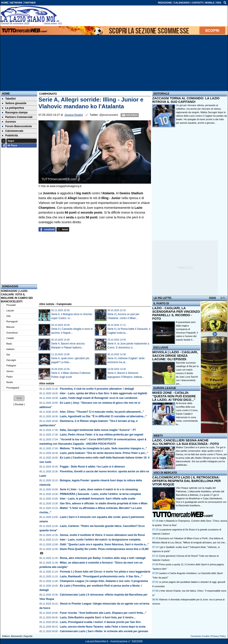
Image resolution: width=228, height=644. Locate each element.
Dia (8, 355)
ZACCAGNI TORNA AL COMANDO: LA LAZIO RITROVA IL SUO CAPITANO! (186, 100)
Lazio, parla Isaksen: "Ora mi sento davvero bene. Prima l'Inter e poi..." (104, 453)
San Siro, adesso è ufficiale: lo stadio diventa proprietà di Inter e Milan (104, 503)
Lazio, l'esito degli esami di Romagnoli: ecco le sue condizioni (99, 398)
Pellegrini (11, 366)
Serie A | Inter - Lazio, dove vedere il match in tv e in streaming (99, 489)
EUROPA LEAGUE (165, 388)
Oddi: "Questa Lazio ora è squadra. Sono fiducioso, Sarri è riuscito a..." (104, 544)
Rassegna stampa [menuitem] (15, 112)
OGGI (212, 298)
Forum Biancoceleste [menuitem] (17, 126)
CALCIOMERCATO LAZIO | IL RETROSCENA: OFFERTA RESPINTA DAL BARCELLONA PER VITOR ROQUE (187, 481)
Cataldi (10, 338)
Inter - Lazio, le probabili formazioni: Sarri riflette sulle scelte (98, 499)
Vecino (10, 371)
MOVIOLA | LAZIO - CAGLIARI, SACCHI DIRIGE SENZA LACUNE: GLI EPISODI (175, 356)
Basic (9, 344)
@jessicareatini (109, 115)
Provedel (11, 305)
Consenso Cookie (200, 636)
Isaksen (10, 349)
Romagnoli (12, 321)
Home (6, 94)
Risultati (19, 404)
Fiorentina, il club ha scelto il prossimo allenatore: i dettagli (97, 389)
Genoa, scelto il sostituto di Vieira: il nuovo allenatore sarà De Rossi (103, 535)
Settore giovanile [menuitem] (14, 103)
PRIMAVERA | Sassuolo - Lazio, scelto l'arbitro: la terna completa (100, 494)
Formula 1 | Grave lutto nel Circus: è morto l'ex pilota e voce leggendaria (105, 572)
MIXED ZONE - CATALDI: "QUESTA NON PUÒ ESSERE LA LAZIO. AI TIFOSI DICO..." (174, 396)
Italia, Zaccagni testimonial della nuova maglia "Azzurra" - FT (98, 430)
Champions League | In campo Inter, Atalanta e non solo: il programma (104, 581)
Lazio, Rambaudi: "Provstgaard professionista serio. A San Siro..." (101, 576)
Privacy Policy (218, 636)
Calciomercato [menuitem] (13, 131)
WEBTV (158, 436)
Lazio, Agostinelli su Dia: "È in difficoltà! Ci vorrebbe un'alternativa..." (103, 416)
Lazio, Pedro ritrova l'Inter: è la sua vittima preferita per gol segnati (102, 435)
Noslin (10, 382)
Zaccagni (11, 360)
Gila (8, 316)
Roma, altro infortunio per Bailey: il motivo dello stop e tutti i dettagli (103, 558)
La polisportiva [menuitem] (13, 108)
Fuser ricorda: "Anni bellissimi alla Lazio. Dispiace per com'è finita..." (103, 613)
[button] (19, 398)
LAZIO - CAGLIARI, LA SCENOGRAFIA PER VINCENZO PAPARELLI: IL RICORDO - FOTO (176, 313)
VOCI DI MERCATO (165, 473)
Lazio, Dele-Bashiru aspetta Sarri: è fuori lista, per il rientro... (98, 617)
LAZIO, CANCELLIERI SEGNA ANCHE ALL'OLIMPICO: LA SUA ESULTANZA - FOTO (186, 442)
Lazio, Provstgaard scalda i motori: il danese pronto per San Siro (100, 622)
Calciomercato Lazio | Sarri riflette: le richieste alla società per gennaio (104, 631)
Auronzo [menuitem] (9, 122)
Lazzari (10, 310)
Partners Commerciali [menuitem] (17, 117)
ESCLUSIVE (161, 348)
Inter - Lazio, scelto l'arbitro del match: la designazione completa (100, 540)
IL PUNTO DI (161, 303)
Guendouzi (12, 333)
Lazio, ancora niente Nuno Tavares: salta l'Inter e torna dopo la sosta (103, 627)
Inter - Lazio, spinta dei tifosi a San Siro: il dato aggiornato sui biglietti (104, 393)
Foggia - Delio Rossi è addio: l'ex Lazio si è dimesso (92, 467)
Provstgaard (13, 388)
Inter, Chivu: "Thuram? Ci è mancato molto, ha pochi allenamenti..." (102, 412)
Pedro (10, 377)
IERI (223, 298)
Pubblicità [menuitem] (10, 136)
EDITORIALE (161, 94)
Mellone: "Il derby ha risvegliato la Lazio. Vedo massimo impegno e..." (103, 448)
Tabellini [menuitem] (9, 99)
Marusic (11, 327)
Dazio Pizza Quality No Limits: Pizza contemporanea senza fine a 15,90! (104, 549)
